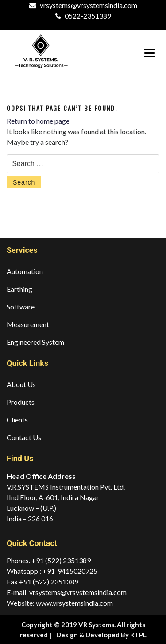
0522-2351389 (88, 16)
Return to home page (38, 121)
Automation (25, 271)
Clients (17, 420)
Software (21, 307)
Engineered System (35, 342)
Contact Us (24, 437)
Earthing (19, 289)
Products (21, 402)
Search (24, 182)
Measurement (28, 324)
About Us (21, 384)
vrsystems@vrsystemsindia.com (89, 5)
